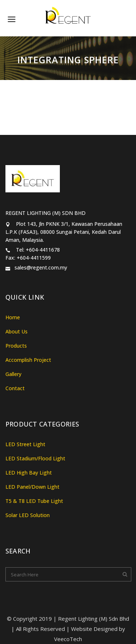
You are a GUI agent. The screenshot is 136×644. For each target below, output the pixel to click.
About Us (17, 331)
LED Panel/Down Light (32, 487)
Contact (15, 388)
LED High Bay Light (29, 473)
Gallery (13, 374)
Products (16, 346)
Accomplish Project (28, 360)
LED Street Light (25, 444)
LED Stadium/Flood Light (35, 458)
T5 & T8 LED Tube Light (34, 501)
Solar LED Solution (28, 515)
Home (13, 317)
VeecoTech (68, 639)
